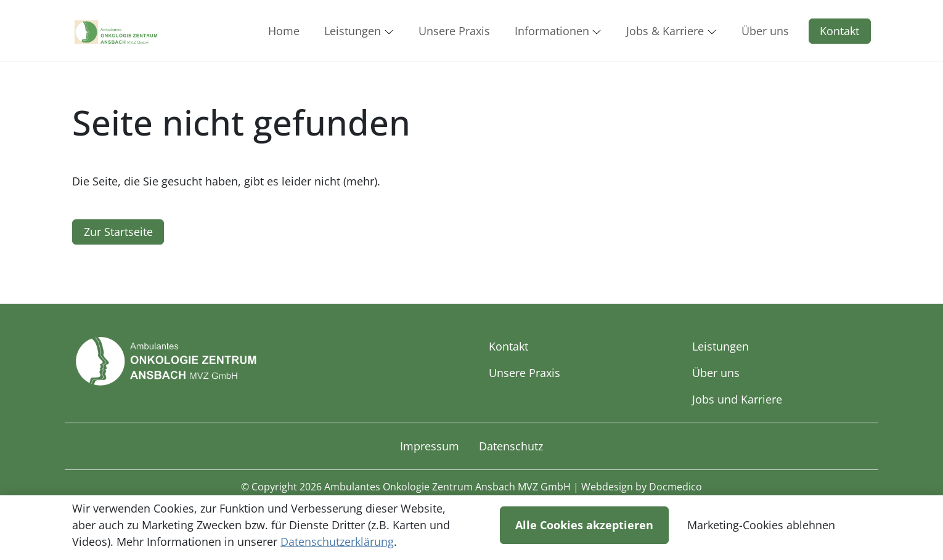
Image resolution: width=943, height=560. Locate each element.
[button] (286, 31)
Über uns (716, 373)
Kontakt (839, 31)
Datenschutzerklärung (337, 542)
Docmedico (676, 487)
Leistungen (721, 346)
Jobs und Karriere (737, 399)
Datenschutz (511, 446)
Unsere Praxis (525, 373)
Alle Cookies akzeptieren (584, 525)
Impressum (430, 446)
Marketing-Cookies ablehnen (761, 525)
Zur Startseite (118, 232)
